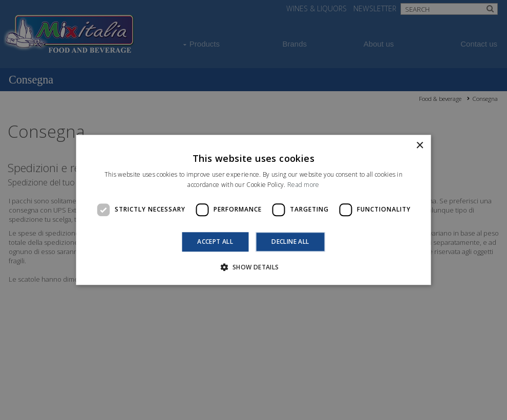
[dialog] (253, 210)
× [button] (420, 146)
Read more (303, 185)
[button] (253, 267)
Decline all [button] (290, 241)
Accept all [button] (215, 241)
